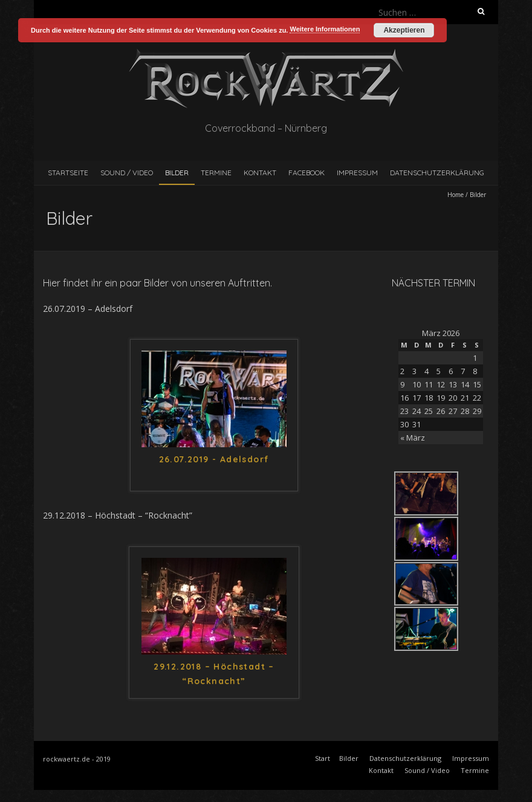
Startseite (68, 173)
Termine (216, 173)
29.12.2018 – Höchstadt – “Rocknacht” (214, 674)
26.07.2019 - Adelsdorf (214, 459)
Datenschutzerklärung (437, 173)
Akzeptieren (404, 30)
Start (323, 758)
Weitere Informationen (325, 29)
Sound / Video (127, 173)
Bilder (177, 173)
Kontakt (260, 173)
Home (456, 195)
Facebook (307, 173)
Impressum (357, 173)
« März (413, 438)
